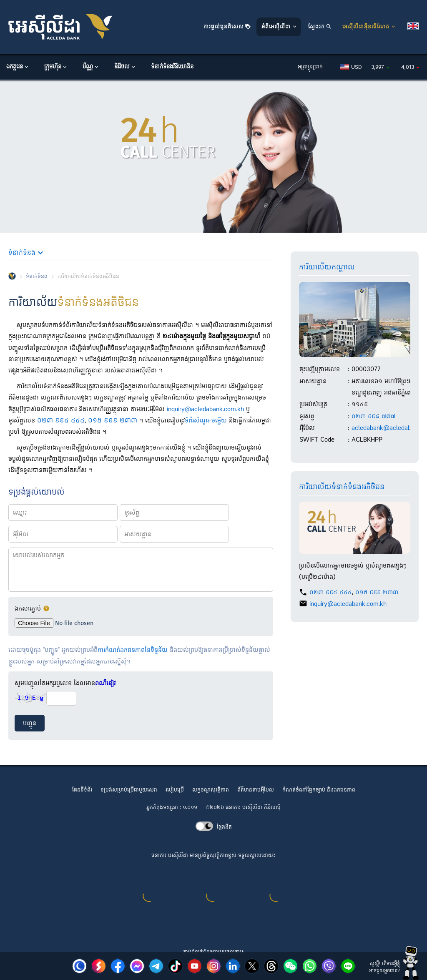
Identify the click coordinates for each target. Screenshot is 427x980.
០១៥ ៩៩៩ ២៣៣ (113, 421)
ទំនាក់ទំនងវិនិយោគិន (172, 67)
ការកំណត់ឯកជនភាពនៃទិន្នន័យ (133, 650)
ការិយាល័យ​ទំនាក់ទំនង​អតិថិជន (342, 487)
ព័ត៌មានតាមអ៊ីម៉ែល (256, 790)
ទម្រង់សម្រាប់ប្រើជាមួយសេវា (129, 790)
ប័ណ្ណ (91, 67)
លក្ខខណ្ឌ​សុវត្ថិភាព (211, 790)
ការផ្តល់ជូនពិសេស (227, 27)
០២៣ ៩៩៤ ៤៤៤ (61, 421)
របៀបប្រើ (175, 790)
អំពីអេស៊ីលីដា (280, 27)
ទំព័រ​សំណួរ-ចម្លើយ (206, 421)
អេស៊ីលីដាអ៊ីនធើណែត (369, 27)
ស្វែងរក (320, 27)
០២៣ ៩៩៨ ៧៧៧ (373, 416)
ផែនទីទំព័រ (82, 790)
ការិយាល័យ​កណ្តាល (327, 267)
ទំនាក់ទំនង (37, 277)
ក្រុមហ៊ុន (56, 67)
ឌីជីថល (125, 67)
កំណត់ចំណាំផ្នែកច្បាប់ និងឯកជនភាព (319, 790)
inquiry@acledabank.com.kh (205, 409)
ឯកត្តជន (18, 67)
